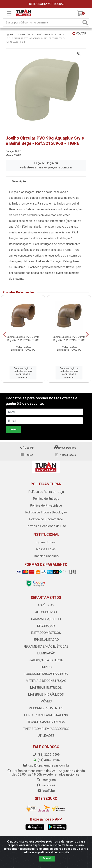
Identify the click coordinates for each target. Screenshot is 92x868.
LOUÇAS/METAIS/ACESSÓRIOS (46, 674)
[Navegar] (5, 334)
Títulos (27, 455)
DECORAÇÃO (46, 626)
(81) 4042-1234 (46, 760)
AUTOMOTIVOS (46, 612)
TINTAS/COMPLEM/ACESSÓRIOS (46, 729)
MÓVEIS (46, 701)
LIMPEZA (46, 667)
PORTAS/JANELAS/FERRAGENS (46, 715)
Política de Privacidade (46, 505)
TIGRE (17, 155)
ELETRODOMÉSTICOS (46, 633)
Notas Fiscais (65, 455)
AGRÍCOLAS (46, 605)
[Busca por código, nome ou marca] (42, 22)
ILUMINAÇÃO (46, 653)
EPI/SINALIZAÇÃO (46, 640)
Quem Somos (46, 542)
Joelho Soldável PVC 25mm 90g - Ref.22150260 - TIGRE (23, 339)
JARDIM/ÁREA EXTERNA (46, 660)
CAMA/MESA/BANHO (46, 619)
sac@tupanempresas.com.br (46, 765)
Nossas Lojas (46, 549)
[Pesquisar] (85, 22)
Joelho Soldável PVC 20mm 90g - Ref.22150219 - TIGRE (69, 339)
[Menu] (9, 13)
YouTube (46, 791)
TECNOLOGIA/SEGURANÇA (46, 722)
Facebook (46, 785)
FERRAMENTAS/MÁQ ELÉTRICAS (46, 646)
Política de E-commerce (46, 519)
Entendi (47, 858)
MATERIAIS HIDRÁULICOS (46, 695)
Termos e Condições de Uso (46, 526)
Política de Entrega (46, 499)
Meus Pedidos (65, 448)
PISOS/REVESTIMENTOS (46, 708)
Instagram (46, 780)
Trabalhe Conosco (46, 556)
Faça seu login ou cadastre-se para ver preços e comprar (46, 165)
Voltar (79, 33)
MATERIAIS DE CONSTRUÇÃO (46, 681)
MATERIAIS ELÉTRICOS (46, 688)
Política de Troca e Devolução (46, 512)
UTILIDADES (46, 736)
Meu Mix (27, 448)
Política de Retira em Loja (46, 492)
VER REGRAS (56, 4)
